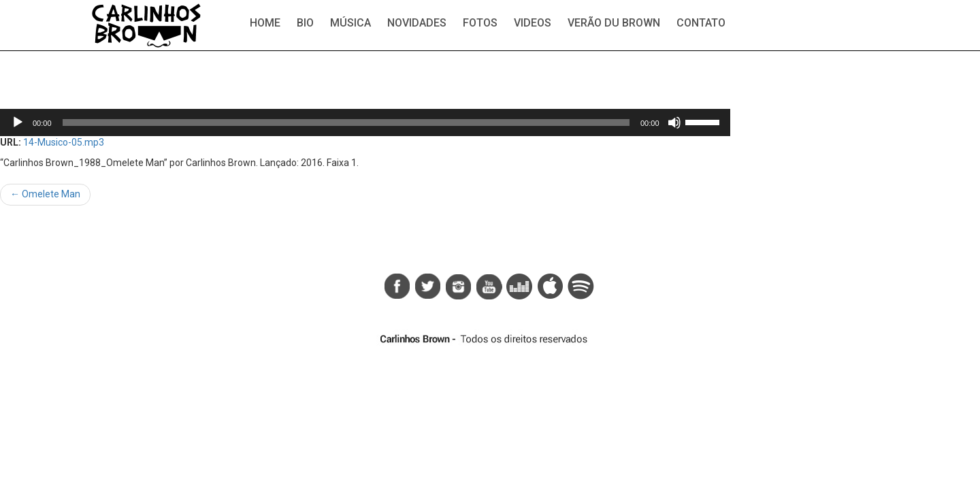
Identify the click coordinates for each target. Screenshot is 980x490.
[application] (365, 122)
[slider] (346, 122)
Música (350, 23)
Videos (533, 23)
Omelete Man (45, 194)
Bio (305, 23)
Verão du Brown (614, 23)
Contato (701, 23)
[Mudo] (674, 122)
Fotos (480, 23)
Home (265, 23)
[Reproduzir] (18, 122)
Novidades (417, 23)
